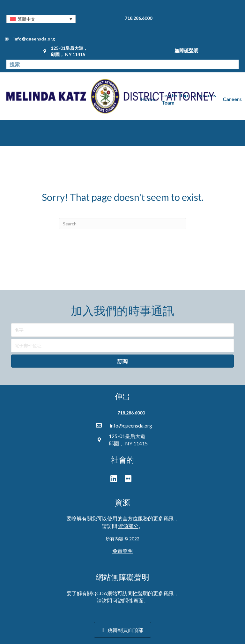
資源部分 (128, 526)
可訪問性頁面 (128, 600)
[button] (41, 19)
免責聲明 (122, 551)
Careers (232, 99)
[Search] (122, 224)
